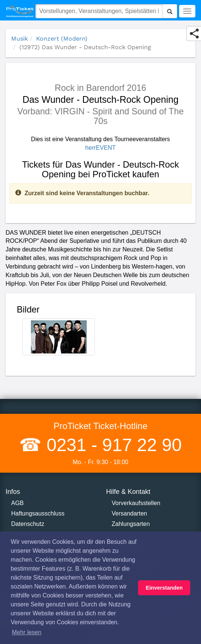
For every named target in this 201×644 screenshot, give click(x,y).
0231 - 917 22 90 (112, 445)
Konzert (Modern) (62, 39)
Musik (20, 39)
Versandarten (129, 513)
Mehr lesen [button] (27, 632)
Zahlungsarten (131, 524)
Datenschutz (28, 524)
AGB (17, 503)
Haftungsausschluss (38, 513)
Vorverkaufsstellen (136, 503)
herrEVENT (100, 148)
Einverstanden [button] (164, 588)
